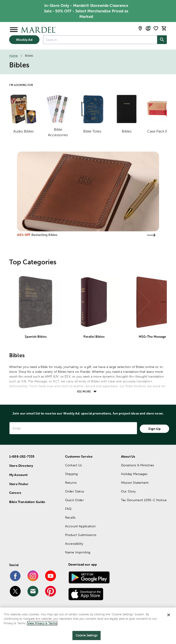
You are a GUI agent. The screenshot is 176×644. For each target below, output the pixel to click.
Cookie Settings (87, 636)
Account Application (80, 526)
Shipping (71, 474)
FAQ (68, 509)
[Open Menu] (14, 30)
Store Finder (19, 484)
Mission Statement (135, 483)
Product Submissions (81, 535)
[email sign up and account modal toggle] (148, 28)
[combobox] (100, 40)
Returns (71, 483)
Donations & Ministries (137, 465)
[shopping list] (156, 28)
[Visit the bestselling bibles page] (151, 235)
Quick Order (74, 500)
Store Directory (21, 466)
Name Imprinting (78, 552)
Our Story (128, 491)
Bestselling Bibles (44, 235)
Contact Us (74, 465)
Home (14, 56)
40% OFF (24, 235)
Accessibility (74, 544)
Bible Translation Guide (27, 502)
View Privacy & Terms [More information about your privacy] (42, 623)
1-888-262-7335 (22, 456)
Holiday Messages (134, 474)
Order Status (75, 491)
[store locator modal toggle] (140, 28)
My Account (18, 475)
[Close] (169, 615)
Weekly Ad (24, 40)
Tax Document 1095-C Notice (144, 500)
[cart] (164, 28)
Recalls (70, 517)
